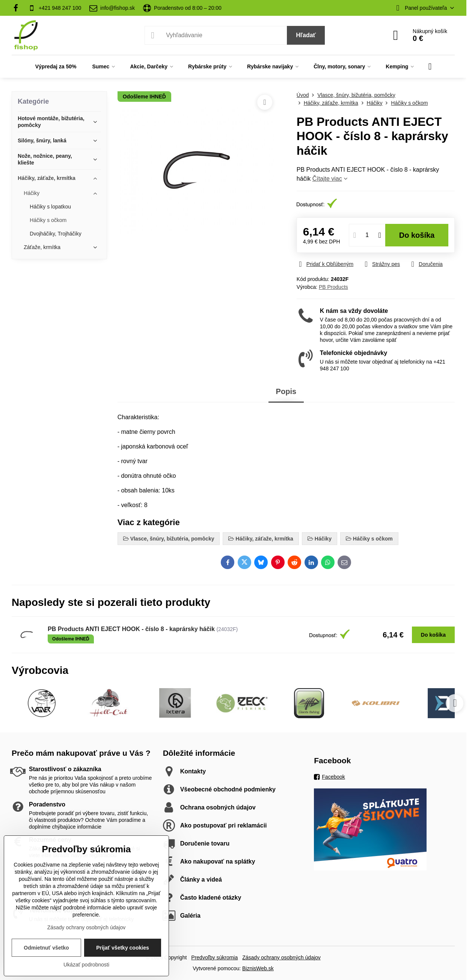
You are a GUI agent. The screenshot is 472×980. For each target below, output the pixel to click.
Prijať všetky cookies (123, 948)
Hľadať (306, 35)
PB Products (333, 287)
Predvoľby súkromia (214, 957)
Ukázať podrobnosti (86, 965)
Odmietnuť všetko (46, 948)
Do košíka (417, 235)
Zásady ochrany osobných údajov (281, 957)
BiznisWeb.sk (258, 968)
